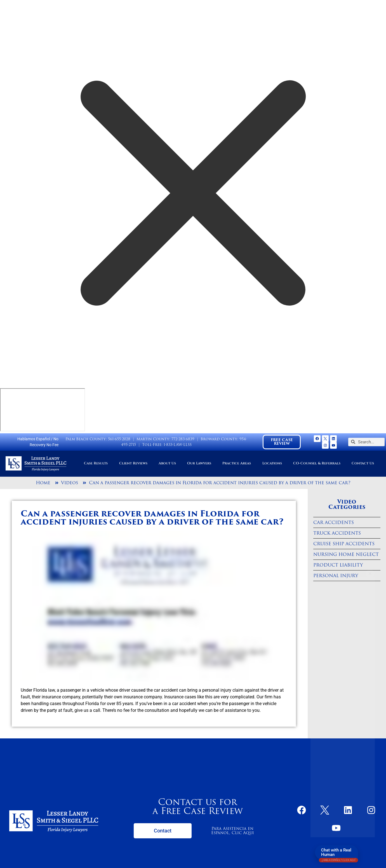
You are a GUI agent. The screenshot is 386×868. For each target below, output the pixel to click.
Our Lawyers (199, 463)
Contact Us (363, 463)
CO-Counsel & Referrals (317, 463)
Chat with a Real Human (338, 854)
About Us (167, 463)
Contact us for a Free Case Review (198, 806)
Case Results (96, 463)
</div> (43, 410)
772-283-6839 (183, 439)
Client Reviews (133, 463)
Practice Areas (237, 463)
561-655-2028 (119, 439)
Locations (272, 463)
